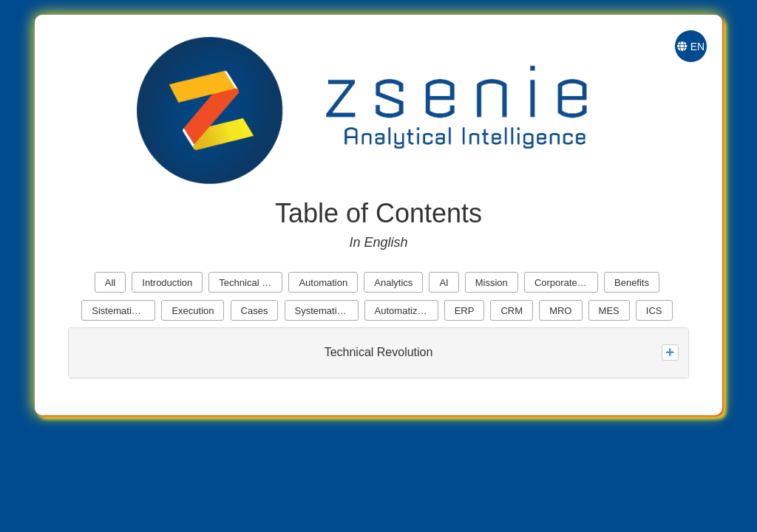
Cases (255, 311)
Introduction (167, 283)
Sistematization (123, 311)
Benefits (632, 283)
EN (691, 47)
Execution (193, 311)
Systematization (327, 311)
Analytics (393, 283)
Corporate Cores (566, 283)
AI (444, 283)
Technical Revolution (251, 283)
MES (609, 311)
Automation (323, 283)
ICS (654, 311)
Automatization (407, 311)
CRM (512, 311)
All (110, 283)
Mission (492, 283)
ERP (465, 311)
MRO (560, 311)
